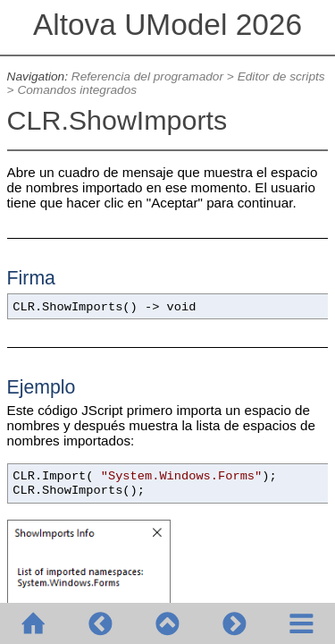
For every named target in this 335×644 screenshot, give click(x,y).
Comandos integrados (77, 90)
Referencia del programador (147, 76)
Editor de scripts (281, 76)
